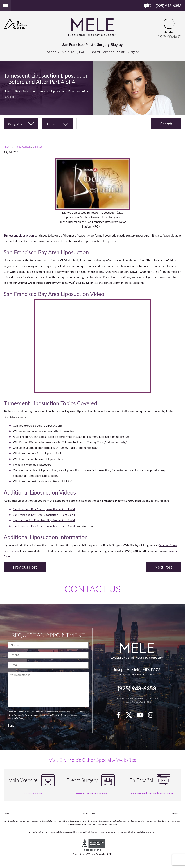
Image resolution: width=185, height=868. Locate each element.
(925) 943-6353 (137, 688)
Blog (18, 91)
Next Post (163, 567)
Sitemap (94, 832)
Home (7, 91)
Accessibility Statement (145, 832)
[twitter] (131, 716)
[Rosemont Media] (109, 854)
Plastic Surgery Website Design (88, 854)
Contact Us (176, 813)
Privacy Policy (82, 832)
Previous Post (25, 567)
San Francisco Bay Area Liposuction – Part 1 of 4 (44, 509)
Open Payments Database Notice (116, 832)
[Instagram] (153, 716)
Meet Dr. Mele (90, 813)
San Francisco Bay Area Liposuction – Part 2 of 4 (44, 515)
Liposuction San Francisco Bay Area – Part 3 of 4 (44, 520)
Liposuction (22, 147)
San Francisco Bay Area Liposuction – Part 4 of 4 (44, 526)
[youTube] (142, 716)
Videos (38, 147)
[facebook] (121, 716)
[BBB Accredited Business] (92, 845)
